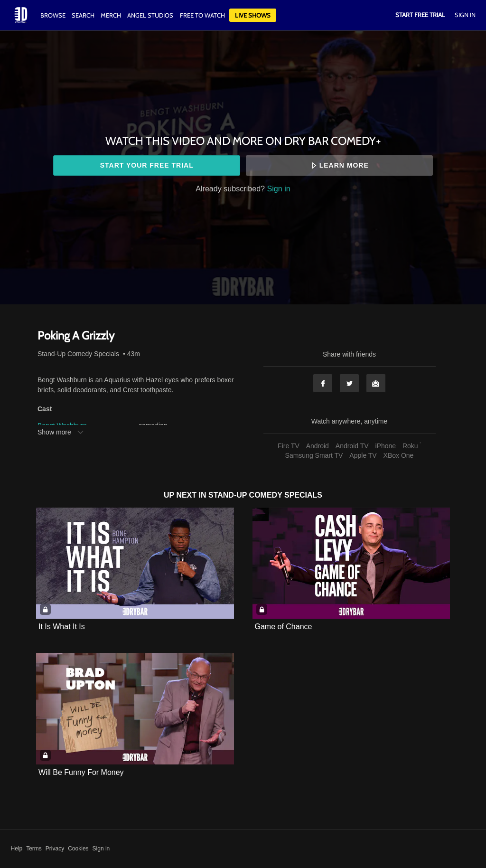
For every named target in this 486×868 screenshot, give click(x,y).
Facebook (323, 383)
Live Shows (253, 15)
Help (17, 849)
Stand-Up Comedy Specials (78, 354)
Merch (111, 15)
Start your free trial (147, 165)
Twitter (349, 383)
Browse (54, 15)
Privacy (55, 849)
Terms (34, 849)
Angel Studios (150, 15)
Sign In (465, 15)
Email (376, 383)
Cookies (78, 849)
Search (84, 15)
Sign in (279, 189)
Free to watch (202, 15)
